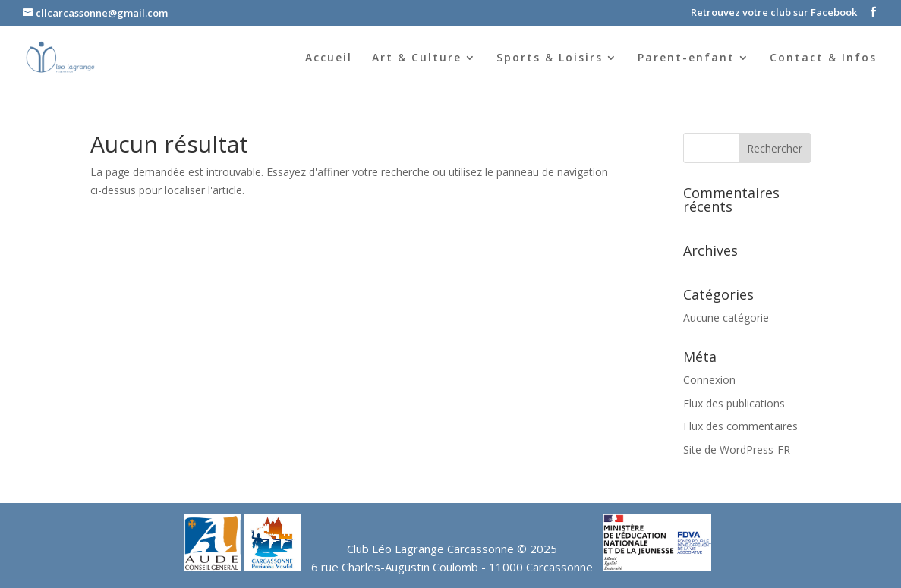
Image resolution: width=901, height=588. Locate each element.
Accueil (329, 58)
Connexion (709, 380)
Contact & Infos (823, 58)
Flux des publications (734, 403)
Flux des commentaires (740, 426)
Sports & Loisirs (550, 58)
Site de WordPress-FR (737, 450)
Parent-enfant (686, 58)
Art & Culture (417, 58)
